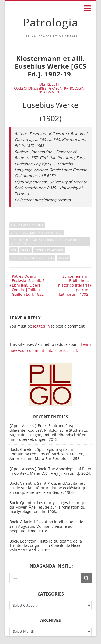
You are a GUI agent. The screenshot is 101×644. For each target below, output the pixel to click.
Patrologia (51, 22)
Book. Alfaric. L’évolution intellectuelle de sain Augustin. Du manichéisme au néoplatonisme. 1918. (46, 526)
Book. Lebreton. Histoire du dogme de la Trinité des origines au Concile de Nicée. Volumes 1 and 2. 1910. (46, 546)
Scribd (64, 258)
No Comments (51, 92)
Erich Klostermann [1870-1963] (37, 233)
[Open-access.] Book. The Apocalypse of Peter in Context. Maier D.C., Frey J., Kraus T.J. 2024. (50, 471)
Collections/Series (30, 89)
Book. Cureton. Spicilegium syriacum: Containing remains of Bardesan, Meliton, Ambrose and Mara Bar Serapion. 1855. (47, 454)
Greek (26, 250)
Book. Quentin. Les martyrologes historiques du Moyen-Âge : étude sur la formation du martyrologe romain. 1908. (49, 507)
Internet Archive (49, 250)
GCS (14, 250)
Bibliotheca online (27, 225)
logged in (41, 326)
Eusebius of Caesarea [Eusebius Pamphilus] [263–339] (46, 241)
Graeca (55, 89)
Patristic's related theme (32, 258)
